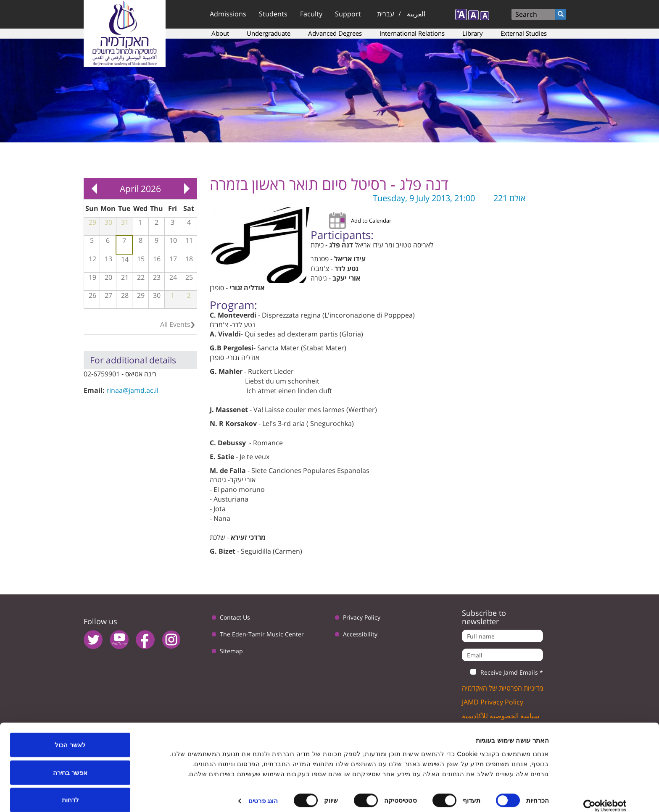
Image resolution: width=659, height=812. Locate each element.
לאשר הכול (70, 734)
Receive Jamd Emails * (502, 673)
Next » (187, 189)
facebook (145, 640)
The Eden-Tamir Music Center (262, 634)
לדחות (70, 790)
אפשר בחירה (70, 762)
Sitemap (231, 651)
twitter (93, 640)
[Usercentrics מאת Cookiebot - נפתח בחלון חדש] (605, 796)
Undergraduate (269, 33)
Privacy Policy (362, 617)
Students (273, 14)
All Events (175, 324)
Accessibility (360, 634)
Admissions (228, 14)
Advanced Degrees (335, 33)
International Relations (412, 33)
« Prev (94, 189)
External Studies (524, 33)
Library (473, 33)
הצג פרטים (263, 790)
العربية (416, 14)
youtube (119, 640)
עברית (386, 14)
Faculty (311, 14)
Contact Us (235, 617)
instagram (171, 640)
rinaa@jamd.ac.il (132, 390)
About (220, 33)
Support (348, 14)
